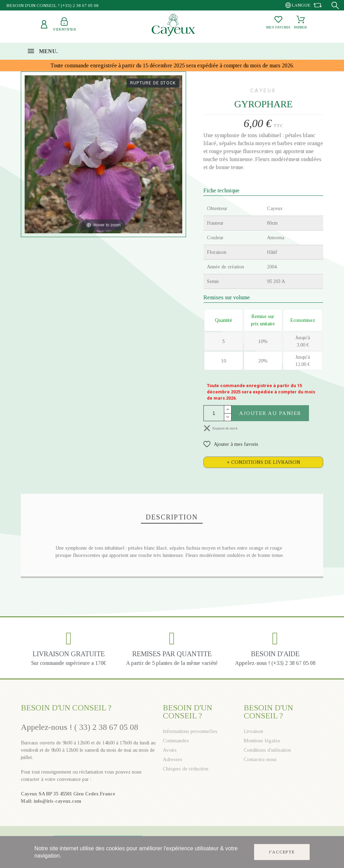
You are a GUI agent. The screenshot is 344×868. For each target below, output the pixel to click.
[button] (231, 444)
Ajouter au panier (270, 413)
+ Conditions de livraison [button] (263, 462)
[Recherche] (335, 5)
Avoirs (170, 750)
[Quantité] (214, 413)
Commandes (176, 741)
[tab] (263, 462)
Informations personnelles (190, 731)
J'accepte (282, 852)
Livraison (253, 731)
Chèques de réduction (186, 769)
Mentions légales (262, 741)
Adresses (173, 759)
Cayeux (263, 91)
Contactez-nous (260, 759)
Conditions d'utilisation (267, 750)
